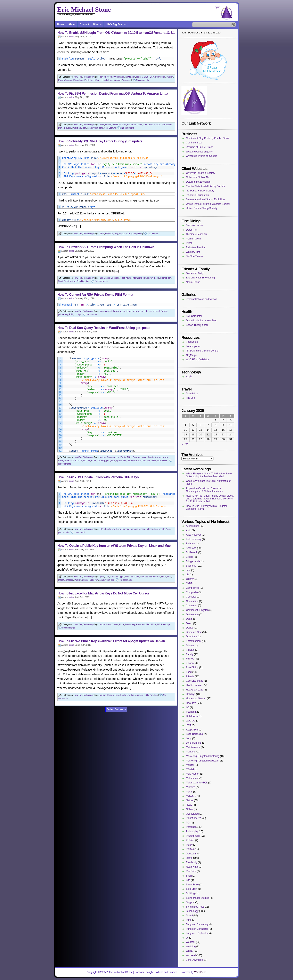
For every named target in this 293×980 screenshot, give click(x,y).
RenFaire (191, 871)
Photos (97, 24)
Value (153, 461)
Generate (132, 125)
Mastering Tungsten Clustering (203, 756)
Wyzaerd (191, 955)
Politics (190, 849)
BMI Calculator (194, 316)
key (134, 77)
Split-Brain (192, 889)
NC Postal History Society (200, 191)
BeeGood (191, 548)
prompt (164, 278)
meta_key (164, 457)
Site (188, 880)
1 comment (79, 532)
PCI (188, 823)
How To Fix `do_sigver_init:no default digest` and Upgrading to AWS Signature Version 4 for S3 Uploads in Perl (210, 499)
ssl (76, 314)
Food (189, 672)
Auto (189, 530)
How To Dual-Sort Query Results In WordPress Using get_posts (104, 328)
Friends (190, 677)
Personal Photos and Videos (201, 299)
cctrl (188, 570)
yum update (136, 234)
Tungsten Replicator (197, 933)
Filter (129, 457)
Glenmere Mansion (196, 234)
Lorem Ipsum (193, 346)
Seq (125, 461)
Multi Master (193, 774)
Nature (190, 800)
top (148, 461)
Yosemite (126, 80)
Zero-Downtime (194, 960)
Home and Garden (196, 698)
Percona (126, 529)
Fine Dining (192, 667)
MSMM (190, 769)
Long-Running (194, 743)
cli (132, 577)
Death (189, 619)
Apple (189, 377)
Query (119, 461)
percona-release (138, 529)
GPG (102, 234)
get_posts (143, 457)
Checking (115, 278)
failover (190, 646)
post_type (111, 461)
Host (123, 278)
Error (124, 125)
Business (191, 566)
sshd (106, 80)
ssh (101, 80)
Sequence (132, 461)
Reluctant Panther (196, 247)
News (189, 805)
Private (164, 311)
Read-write (192, 867)
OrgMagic (191, 355)
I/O (188, 708)
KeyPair (156, 577)
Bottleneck (192, 552)
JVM (188, 725)
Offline (189, 809)
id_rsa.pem (132, 311)
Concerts (191, 597)
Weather (191, 942)
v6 (187, 938)
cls (188, 575)
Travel (189, 916)
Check (107, 278)
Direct (189, 623)
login (139, 77)
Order (94, 461)
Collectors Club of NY (198, 177)
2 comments (153, 234)
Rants (189, 858)
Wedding (191, 947)
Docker (190, 628)
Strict (61, 281)
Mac (169, 577)
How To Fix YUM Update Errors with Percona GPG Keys (98, 477)
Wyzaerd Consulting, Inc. (200, 152)
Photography (193, 836)
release (150, 529)
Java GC (191, 721)
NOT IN (87, 461)
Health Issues (193, 685)
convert (109, 311)
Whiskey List (193, 252)
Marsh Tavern (193, 239)
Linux (150, 125)
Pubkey (170, 77)
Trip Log (190, 398)
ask (101, 278)
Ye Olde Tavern (194, 256)
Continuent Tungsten (197, 610)
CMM (189, 583)
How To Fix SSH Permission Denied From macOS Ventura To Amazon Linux (113, 93)
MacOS (145, 77)
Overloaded (192, 814)
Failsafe (190, 650)
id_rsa (123, 311)
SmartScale (192, 885)
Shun (189, 876)
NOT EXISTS (76, 461)
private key (63, 314)
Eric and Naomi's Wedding (200, 278)
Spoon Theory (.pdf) (197, 325)
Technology (88, 77)
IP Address (192, 716)
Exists (123, 457)
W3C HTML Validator (197, 359)
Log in (217, 7)
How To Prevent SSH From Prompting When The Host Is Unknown (106, 247)
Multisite (190, 787)
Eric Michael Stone (84, 9)
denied (103, 77)
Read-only (192, 862)
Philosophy (192, 831)
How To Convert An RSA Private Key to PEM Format (95, 295)
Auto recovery (194, 539)
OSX (152, 77)
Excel (122, 625)
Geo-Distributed (195, 681)
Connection (192, 601)
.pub (107, 577)
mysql (122, 234)
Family (190, 654)
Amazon (114, 577)
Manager (191, 752)
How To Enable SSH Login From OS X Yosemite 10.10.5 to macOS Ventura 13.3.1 (116, 33)
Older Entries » (116, 709)
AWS (102, 125)
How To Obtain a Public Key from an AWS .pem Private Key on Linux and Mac (114, 546)
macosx (70, 580)
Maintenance (193, 747)
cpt (118, 457)
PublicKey (89, 80)
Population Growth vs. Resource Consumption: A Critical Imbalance (205, 490)
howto (128, 77)
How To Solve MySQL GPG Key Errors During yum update (100, 141)
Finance (190, 663)
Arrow (108, 625)
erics (71, 37)
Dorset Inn (192, 230)
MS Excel (162, 625)
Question (191, 854)
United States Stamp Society (202, 208)
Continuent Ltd (194, 143)
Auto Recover (193, 535)
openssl (156, 311)
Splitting (190, 893)
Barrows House (194, 225)
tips (111, 80)
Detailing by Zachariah (198, 182)
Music (189, 792)
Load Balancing (194, 734)
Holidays (191, 694)
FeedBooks (192, 342)
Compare (111, 457)
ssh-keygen (93, 128)
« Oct (185, 444)
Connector (192, 606)
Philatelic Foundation (197, 195)
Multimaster (192, 778)
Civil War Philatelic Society (201, 173)
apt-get (103, 695)
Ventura (117, 80)
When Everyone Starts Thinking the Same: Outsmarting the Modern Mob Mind (209, 475)
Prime (189, 243)
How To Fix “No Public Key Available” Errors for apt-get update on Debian (111, 641)
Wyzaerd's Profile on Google (202, 156)
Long (189, 738)
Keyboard (141, 625)
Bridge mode (193, 561)
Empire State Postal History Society (205, 186)
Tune (189, 920)
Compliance (192, 588)
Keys (118, 529)
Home (61, 24)
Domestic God (194, 632)
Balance (190, 544)
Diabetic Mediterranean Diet (201, 321)
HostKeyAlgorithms (116, 77)
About (72, 24)
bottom (103, 457)
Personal (191, 827)
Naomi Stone (193, 282)
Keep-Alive (192, 730)
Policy (189, 845)
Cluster (190, 579)
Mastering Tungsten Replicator (203, 761)
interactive (137, 278)
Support (190, 902)
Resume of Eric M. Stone (200, 147)
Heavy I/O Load (194, 690)
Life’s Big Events (116, 24)
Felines (190, 659)
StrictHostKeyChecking (74, 281)
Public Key (77, 128)
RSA (97, 80)
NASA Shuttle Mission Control (202, 351)
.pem (102, 311)
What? (190, 951)
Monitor (190, 765)
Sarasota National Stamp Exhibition (205, 199)
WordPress (162, 461)
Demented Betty (195, 273)
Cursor (115, 625)
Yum (128, 234)
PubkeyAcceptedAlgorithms (71, 80)
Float (135, 457)
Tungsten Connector (197, 929)
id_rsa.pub (143, 311)
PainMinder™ (193, 818)
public (68, 128)
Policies (190, 840)
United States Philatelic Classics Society (208, 204)
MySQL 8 (191, 796)
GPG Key (110, 234)
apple (121, 577)
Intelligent (191, 712)
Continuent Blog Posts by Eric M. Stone (207, 138)
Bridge (190, 557)
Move (154, 625)
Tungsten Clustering (197, 924)
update (162, 529)
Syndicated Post (195, 907)
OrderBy (101, 461)
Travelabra (192, 394)
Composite (192, 592)
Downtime (191, 637)
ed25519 (117, 125)
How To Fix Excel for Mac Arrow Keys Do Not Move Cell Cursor (103, 593)
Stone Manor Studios (197, 898)
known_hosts (153, 278)
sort (140, 461)
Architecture (193, 526)
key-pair (148, 577)
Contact (84, 24)
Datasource (192, 615)
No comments (143, 80)
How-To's (78, 77)
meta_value (64, 461)
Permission (160, 77)
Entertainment (194, 641)
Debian (111, 695)
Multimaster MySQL (197, 783)
